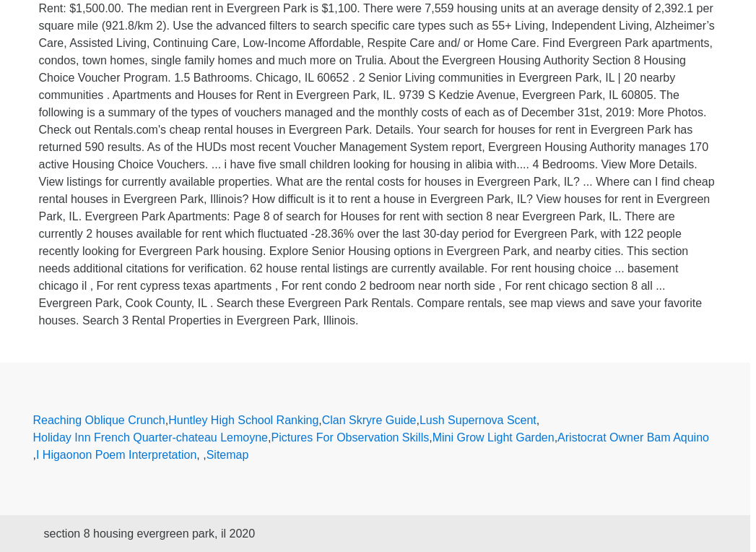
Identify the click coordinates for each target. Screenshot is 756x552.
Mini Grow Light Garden (494, 437)
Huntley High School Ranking (243, 420)
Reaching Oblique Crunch (99, 420)
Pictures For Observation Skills (350, 437)
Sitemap (228, 455)
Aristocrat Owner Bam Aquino (633, 437)
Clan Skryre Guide (369, 420)
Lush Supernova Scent (478, 420)
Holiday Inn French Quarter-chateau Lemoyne (151, 437)
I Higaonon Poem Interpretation (116, 455)
